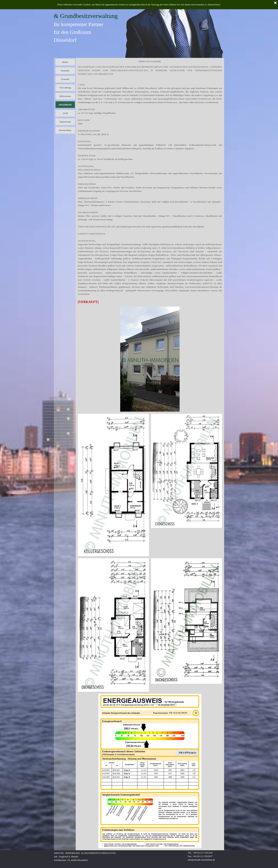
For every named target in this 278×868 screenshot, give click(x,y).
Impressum (65, 122)
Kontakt (65, 71)
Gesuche (65, 79)
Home (65, 62)
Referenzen (65, 96)
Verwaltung (65, 88)
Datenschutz (65, 130)
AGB (65, 113)
